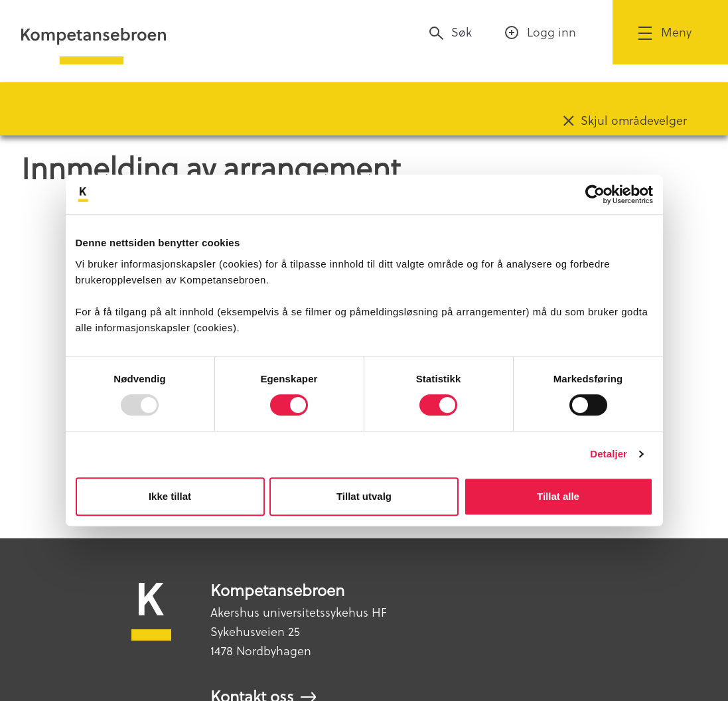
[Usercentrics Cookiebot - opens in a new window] (595, 195)
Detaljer (609, 454)
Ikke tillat (170, 496)
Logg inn (551, 32)
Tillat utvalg (364, 496)
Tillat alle (558, 496)
